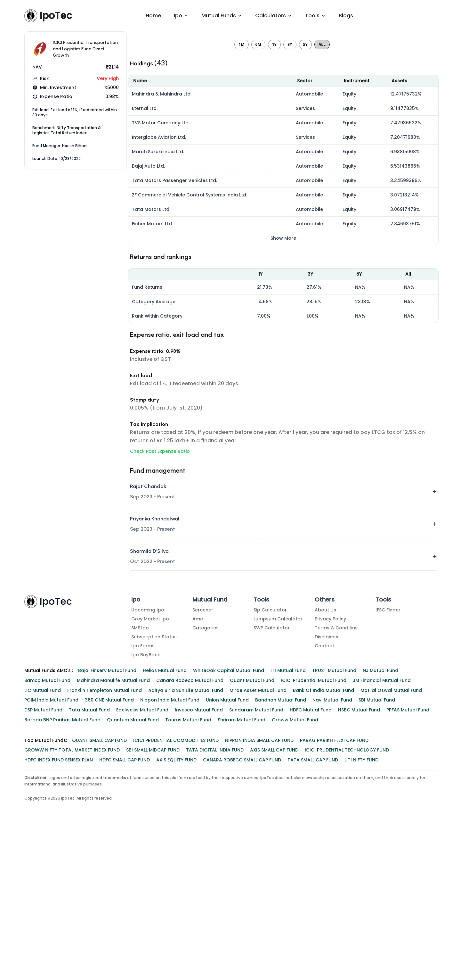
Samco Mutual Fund (47, 835)
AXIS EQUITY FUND (176, 914)
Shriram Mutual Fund (242, 874)
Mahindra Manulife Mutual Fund (113, 835)
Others (325, 754)
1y (274, 199)
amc (198, 773)
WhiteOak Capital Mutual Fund (229, 825)
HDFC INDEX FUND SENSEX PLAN (59, 914)
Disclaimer (327, 791)
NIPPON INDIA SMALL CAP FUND (259, 894)
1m (241, 199)
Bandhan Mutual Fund (281, 854)
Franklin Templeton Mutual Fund (105, 844)
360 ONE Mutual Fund (109, 854)
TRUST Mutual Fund (334, 825)
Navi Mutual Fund (332, 854)
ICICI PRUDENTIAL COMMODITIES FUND (176, 894)
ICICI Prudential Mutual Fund (314, 835)
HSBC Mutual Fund (359, 864)
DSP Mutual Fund (43, 864)
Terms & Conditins (336, 782)
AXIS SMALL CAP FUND (274, 904)
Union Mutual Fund (227, 854)
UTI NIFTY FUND (361, 914)
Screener (203, 764)
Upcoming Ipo (148, 764)
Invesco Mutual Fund (199, 864)
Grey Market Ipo (150, 773)
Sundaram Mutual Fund (256, 864)
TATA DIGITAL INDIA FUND (215, 904)
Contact (324, 800)
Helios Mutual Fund (165, 825)
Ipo (136, 754)
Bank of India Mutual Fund (324, 844)
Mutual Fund (210, 754)
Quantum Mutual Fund (133, 874)
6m (258, 199)
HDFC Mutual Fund (311, 864)
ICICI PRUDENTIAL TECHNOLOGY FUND (347, 904)
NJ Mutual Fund (380, 825)
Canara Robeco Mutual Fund (190, 835)
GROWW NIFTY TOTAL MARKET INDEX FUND (72, 904)
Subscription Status (154, 791)
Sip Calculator (270, 764)
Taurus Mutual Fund (188, 874)
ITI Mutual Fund (288, 825)
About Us (325, 764)
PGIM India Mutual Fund (51, 854)
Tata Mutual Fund (89, 864)
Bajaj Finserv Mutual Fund (107, 825)
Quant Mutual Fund (252, 835)
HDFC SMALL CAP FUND (125, 914)
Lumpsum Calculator (278, 773)
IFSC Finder (388, 764)
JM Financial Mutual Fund (382, 835)
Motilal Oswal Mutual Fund (391, 844)
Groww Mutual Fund (295, 874)
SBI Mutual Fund (377, 854)
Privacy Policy (330, 773)
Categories (206, 782)
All (322, 199)
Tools (261, 754)
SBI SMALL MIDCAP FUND (153, 904)
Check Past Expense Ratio (160, 605)
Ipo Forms (143, 800)
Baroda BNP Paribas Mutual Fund (62, 874)
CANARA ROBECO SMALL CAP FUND (242, 914)
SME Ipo (140, 782)
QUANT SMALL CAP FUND (99, 894)
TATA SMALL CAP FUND (313, 914)
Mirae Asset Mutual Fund (258, 844)
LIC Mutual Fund (43, 844)
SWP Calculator (272, 782)
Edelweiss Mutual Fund (142, 864)
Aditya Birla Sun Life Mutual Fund (186, 844)
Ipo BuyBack (146, 809)
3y (290, 199)
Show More (283, 392)
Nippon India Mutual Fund (170, 854)
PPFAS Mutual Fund (408, 864)
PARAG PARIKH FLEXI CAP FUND (334, 894)
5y (305, 199)
